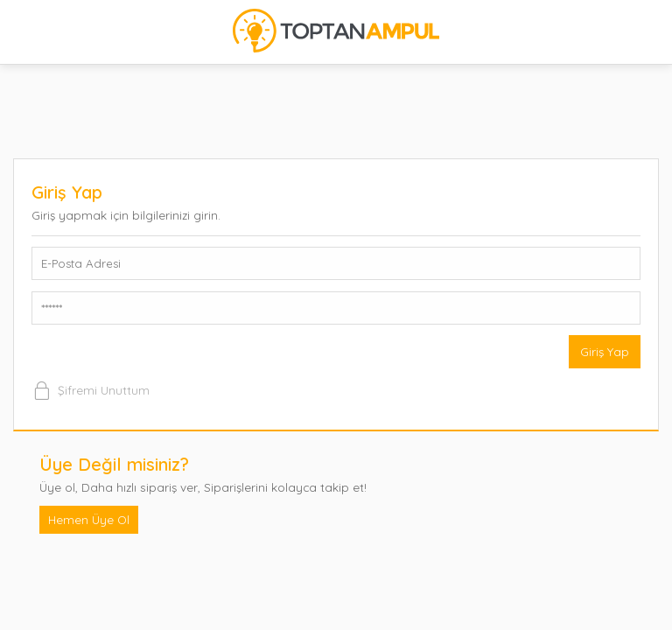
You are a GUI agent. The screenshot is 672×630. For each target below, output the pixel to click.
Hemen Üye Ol (89, 519)
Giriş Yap (605, 351)
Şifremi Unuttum (91, 390)
